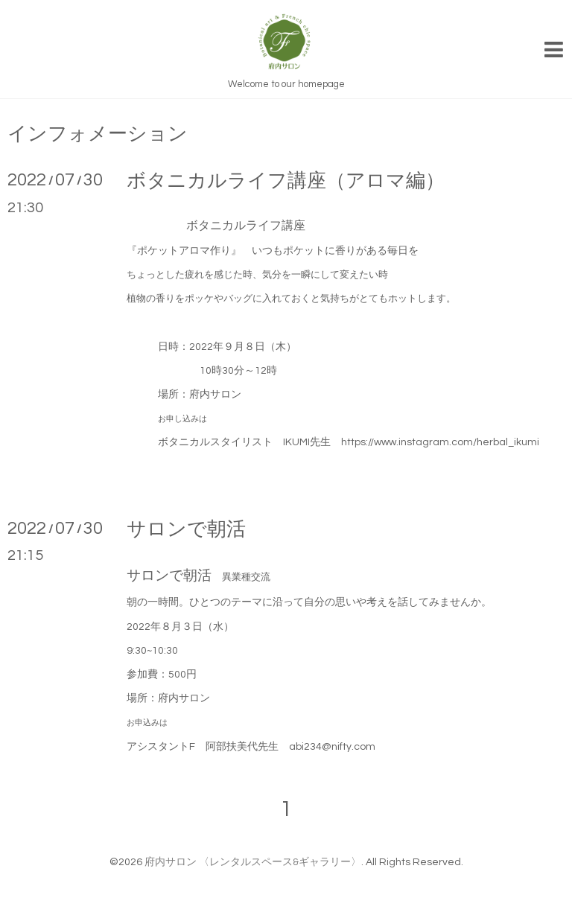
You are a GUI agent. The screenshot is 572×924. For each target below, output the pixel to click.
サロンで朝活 (196, 529)
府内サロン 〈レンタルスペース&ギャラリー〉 (253, 862)
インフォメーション (98, 134)
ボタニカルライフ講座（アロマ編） (286, 181)
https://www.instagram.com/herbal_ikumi (440, 442)
